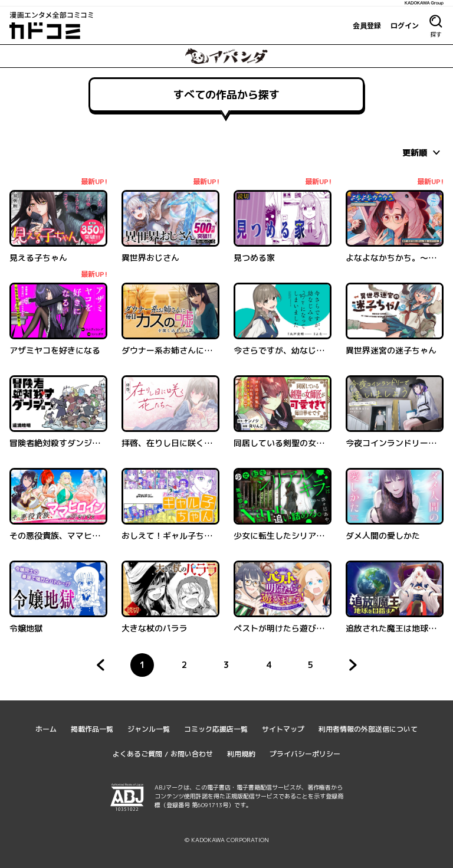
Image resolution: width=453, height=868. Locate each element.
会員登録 (367, 25)
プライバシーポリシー (305, 754)
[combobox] (423, 152)
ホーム (46, 729)
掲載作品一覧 (92, 729)
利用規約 (241, 754)
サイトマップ (283, 729)
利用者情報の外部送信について (368, 729)
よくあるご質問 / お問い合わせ (163, 754)
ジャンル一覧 (149, 729)
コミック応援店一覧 (216, 729)
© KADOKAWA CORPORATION (227, 840)
